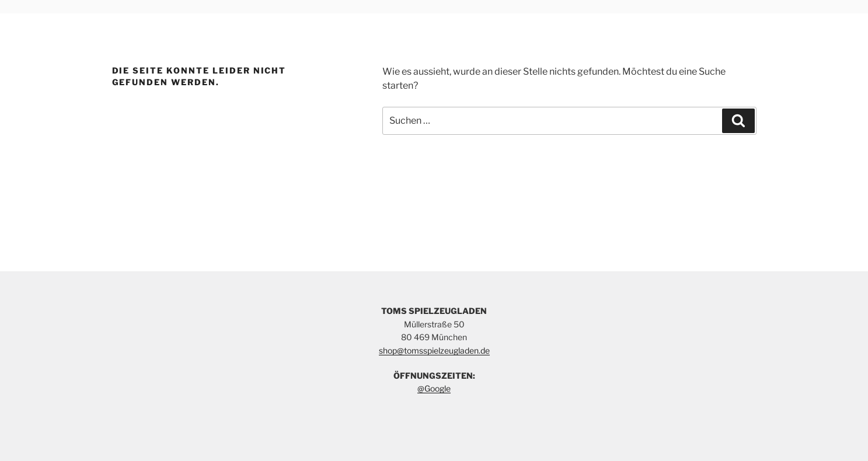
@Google (434, 388)
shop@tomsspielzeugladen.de (434, 350)
